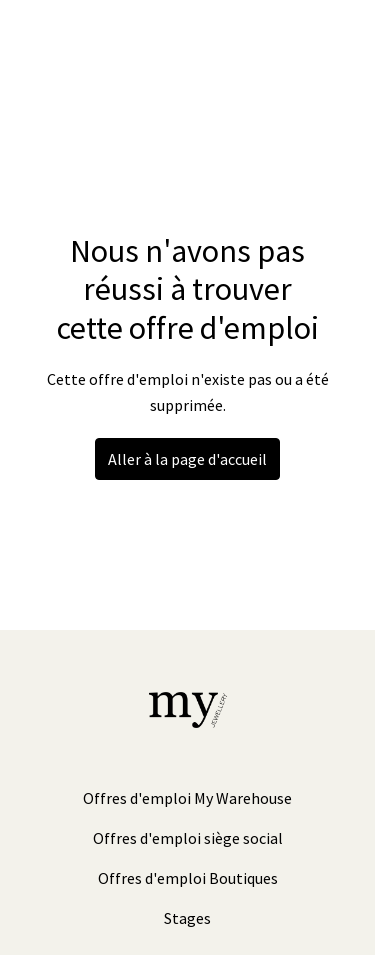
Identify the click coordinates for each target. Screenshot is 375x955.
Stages (187, 918)
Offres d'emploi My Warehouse (187, 798)
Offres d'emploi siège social (188, 838)
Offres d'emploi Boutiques (188, 878)
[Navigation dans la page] (330, 40)
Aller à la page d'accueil (187, 459)
